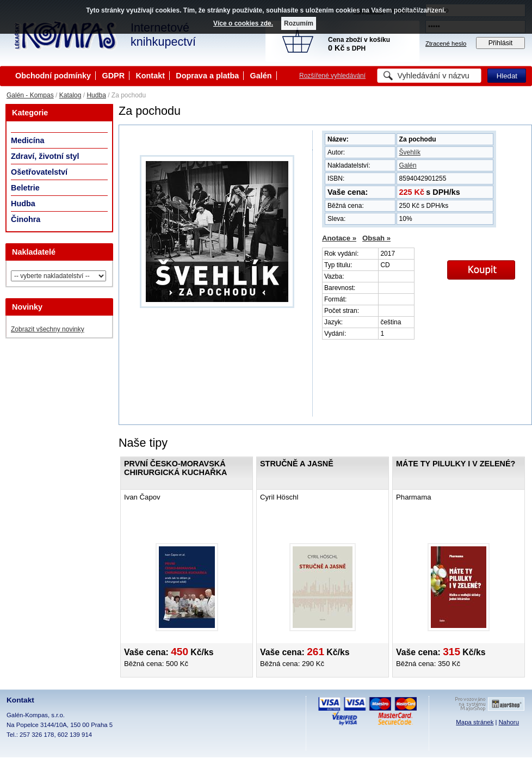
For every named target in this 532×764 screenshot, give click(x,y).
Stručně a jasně (297, 464)
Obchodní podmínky (53, 76)
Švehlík (410, 152)
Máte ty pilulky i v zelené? (456, 464)
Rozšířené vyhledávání (332, 76)
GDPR (113, 76)
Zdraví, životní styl (45, 156)
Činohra (26, 219)
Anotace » (339, 238)
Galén (261, 76)
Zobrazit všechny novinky (48, 329)
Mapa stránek (475, 722)
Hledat (507, 76)
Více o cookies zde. (243, 23)
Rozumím (299, 23)
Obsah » (376, 238)
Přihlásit (501, 43)
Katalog (70, 95)
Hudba (96, 95)
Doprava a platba (207, 76)
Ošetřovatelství (39, 172)
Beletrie (25, 188)
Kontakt (150, 76)
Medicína (28, 140)
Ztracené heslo (446, 44)
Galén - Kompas (30, 95)
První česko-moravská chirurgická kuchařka (175, 468)
